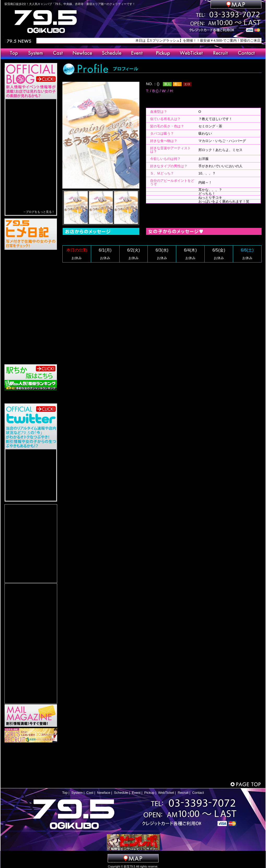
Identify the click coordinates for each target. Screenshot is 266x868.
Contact (198, 793)
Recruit (183, 793)
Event (136, 793)
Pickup (149, 793)
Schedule (121, 793)
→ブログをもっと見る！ (39, 212)
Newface (104, 793)
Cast (90, 793)
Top (65, 793)
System (77, 793)
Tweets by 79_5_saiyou (22, 405)
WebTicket (166, 793)
